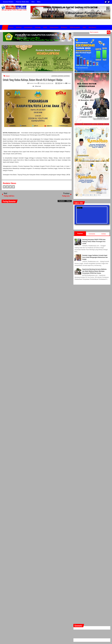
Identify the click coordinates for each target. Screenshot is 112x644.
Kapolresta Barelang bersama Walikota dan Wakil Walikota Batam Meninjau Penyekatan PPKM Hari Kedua (94, 271)
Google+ (10, 187)
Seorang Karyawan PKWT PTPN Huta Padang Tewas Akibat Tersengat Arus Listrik (94, 242)
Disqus (69, 201)
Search (109, 32)
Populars (80, 233)
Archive (104, 234)
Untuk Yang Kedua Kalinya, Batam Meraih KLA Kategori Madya (33, 80)
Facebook (109, 2)
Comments (92, 234)
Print (63, 83)
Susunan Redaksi (8, 2)
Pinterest (13, 187)
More (33, 2)
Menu (39, 2)
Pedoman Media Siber (22, 2)
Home (5, 27)
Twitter (106, 2)
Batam (8, 76)
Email (68, 83)
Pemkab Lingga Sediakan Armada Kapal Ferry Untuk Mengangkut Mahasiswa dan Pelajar (95, 257)
